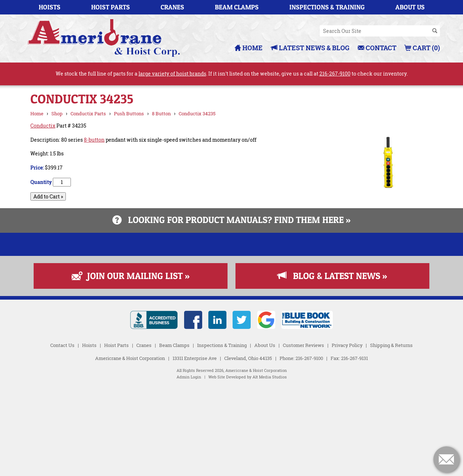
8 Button (161, 113)
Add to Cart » (48, 196)
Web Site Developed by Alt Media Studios (248, 465)
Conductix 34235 (197, 113)
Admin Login (189, 465)
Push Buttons (129, 113)
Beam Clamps (237, 7)
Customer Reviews (303, 433)
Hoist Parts (111, 7)
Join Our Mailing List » (131, 364)
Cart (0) (422, 48)
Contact (377, 48)
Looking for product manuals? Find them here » (231, 220)
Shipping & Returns (391, 433)
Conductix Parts (88, 113)
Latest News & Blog (310, 48)
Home (249, 48)
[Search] (435, 31)
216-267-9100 (335, 74)
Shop (57, 113)
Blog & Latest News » (332, 364)
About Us (410, 7)
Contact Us (62, 433)
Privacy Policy (347, 433)
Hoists (50, 7)
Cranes (172, 7)
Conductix (43, 126)
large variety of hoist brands (172, 74)
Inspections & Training (327, 7)
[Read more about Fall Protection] (231, 332)
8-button (94, 140)
